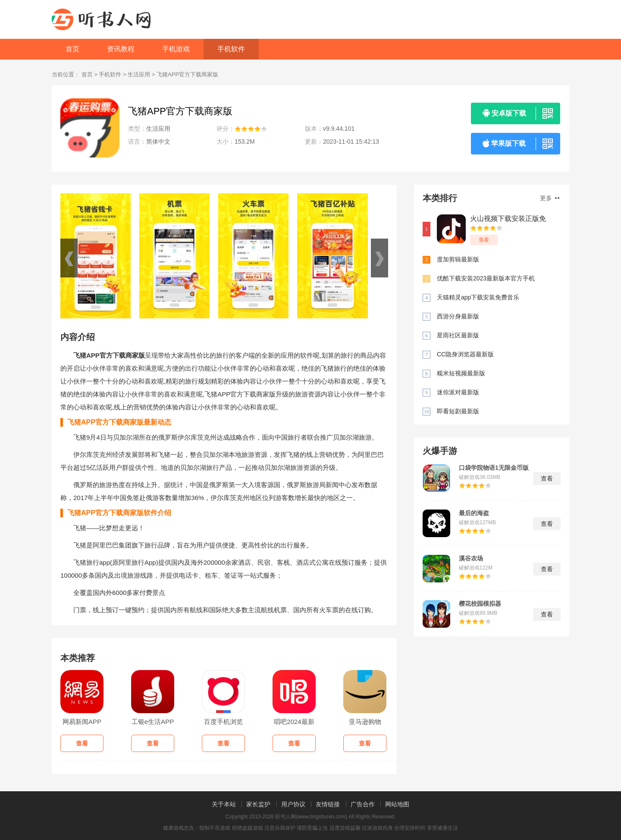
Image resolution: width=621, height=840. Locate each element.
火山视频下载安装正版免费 (508, 219)
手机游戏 (176, 49)
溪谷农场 (471, 558)
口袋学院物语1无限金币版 (494, 468)
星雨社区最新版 (458, 335)
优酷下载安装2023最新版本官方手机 (486, 278)
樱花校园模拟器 (480, 604)
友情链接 (328, 804)
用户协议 (293, 804)
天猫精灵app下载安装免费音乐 (478, 297)
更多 (550, 198)
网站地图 (397, 804)
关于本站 (224, 804)
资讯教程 (121, 49)
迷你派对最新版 (458, 392)
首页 (72, 49)
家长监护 (258, 804)
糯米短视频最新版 (461, 373)
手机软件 (231, 49)
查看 (484, 240)
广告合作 (363, 804)
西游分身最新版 (458, 316)
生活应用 (139, 74)
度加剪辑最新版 (458, 259)
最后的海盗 (474, 513)
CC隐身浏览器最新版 (465, 354)
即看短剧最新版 (458, 411)
